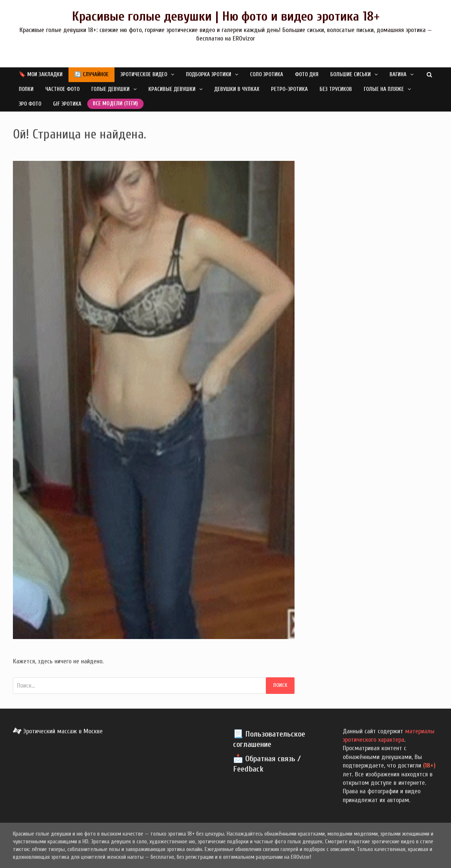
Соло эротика (267, 75)
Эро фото (30, 104)
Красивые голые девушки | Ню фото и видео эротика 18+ (226, 16)
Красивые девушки (172, 89)
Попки (26, 89)
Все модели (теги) (115, 104)
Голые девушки (110, 89)
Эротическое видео (144, 75)
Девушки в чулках (237, 89)
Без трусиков (336, 89)
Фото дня (307, 75)
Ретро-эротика (289, 89)
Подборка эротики (209, 75)
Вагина (398, 75)
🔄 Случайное (91, 75)
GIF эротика (67, 104)
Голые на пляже (384, 89)
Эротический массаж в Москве (58, 731)
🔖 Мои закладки (41, 75)
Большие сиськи (350, 75)
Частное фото (62, 89)
